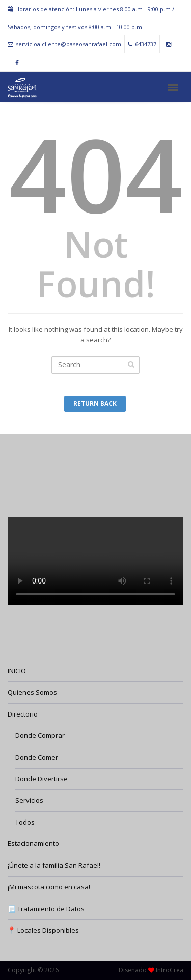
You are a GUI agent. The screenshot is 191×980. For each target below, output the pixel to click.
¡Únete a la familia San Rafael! (54, 865)
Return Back (95, 403)
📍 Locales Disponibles (43, 930)
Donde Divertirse (42, 779)
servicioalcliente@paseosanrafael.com (64, 44)
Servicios (29, 800)
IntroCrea (170, 970)
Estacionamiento (33, 843)
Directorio (23, 714)
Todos (25, 822)
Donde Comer (37, 757)
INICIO (17, 671)
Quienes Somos (32, 692)
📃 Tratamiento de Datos (46, 909)
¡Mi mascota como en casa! (49, 887)
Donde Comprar (40, 735)
